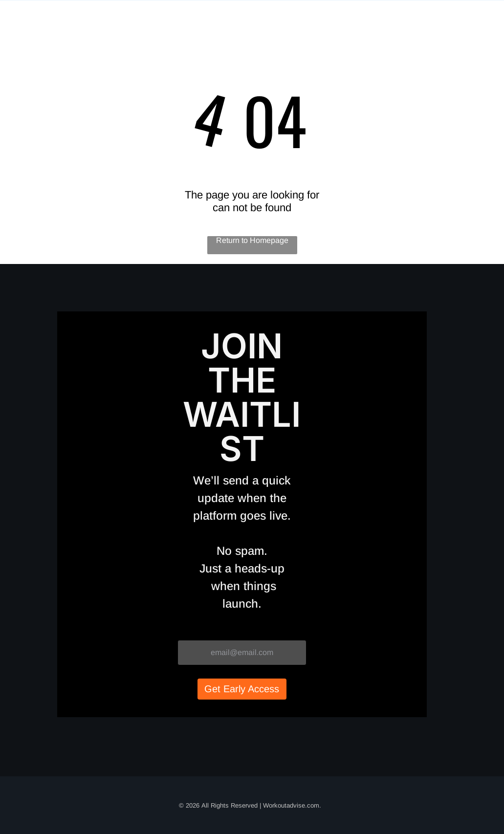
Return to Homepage (252, 240)
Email (188, 631)
